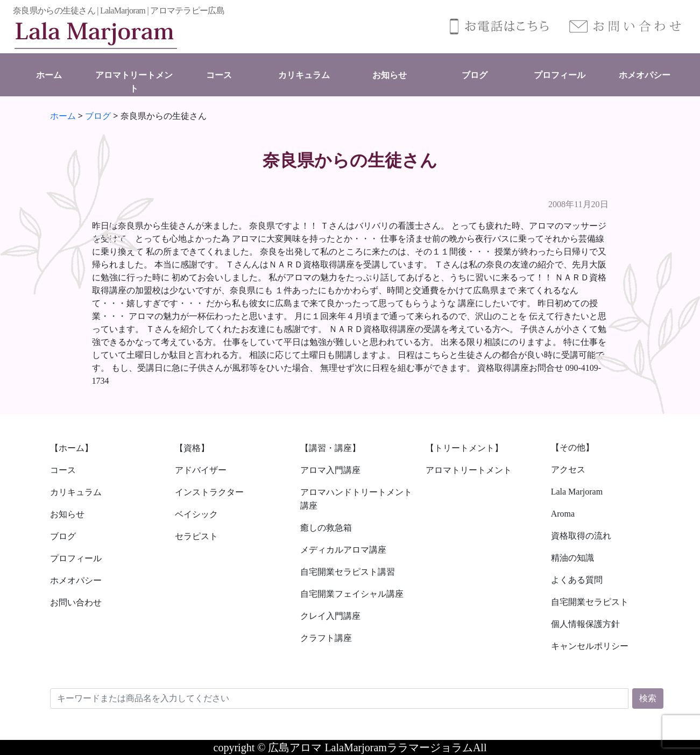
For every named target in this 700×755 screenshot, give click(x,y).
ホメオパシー (645, 75)
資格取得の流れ (581, 536)
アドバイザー (201, 470)
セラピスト (196, 536)
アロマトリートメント (469, 470)
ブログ (475, 75)
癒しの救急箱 (326, 528)
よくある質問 (577, 580)
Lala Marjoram (577, 492)
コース (219, 75)
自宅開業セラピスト (590, 602)
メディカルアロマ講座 (343, 550)
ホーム (49, 75)
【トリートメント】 (464, 448)
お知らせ (390, 75)
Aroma (563, 514)
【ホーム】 (72, 448)
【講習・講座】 (330, 448)
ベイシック (196, 514)
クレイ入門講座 (330, 616)
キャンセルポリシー (590, 646)
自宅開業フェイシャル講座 (352, 594)
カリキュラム (304, 75)
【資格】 (192, 448)
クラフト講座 (326, 638)
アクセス (568, 470)
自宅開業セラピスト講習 (348, 572)
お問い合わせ (76, 602)
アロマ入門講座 (330, 470)
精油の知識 (572, 558)
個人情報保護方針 (585, 624)
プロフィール (560, 75)
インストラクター (209, 492)
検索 (648, 698)
